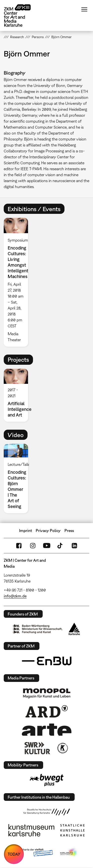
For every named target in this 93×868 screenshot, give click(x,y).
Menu (84, 9)
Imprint (26, 531)
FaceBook (19, 546)
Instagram (33, 546)
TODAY (14, 854)
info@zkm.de (15, 596)
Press (69, 531)
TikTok (61, 546)
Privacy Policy (48, 531)
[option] (18, 282)
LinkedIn (74, 546)
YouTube (47, 546)
